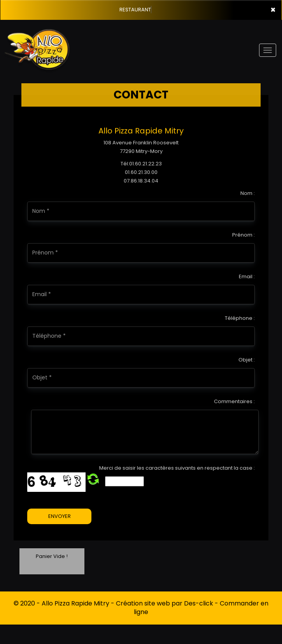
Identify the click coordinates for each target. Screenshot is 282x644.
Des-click (199, 603)
